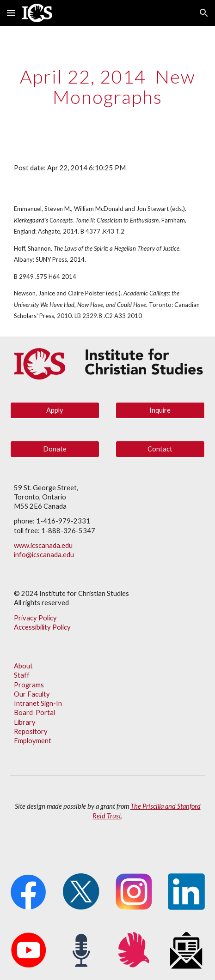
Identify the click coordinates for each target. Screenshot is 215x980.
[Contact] (160, 449)
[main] (107, 87)
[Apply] (55, 410)
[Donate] (55, 449)
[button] (11, 13)
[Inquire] (160, 410)
